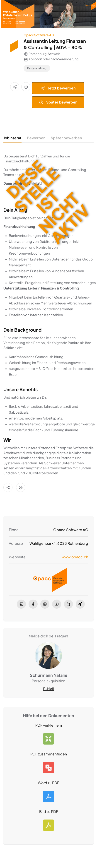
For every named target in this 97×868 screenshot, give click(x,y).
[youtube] (57, 604)
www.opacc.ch (75, 557)
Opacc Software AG (39, 35)
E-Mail (48, 689)
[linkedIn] (21, 604)
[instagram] (45, 604)
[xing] (80, 604)
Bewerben (36, 138)
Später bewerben (58, 102)
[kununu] (68, 604)
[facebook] (33, 604)
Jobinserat (12, 138)
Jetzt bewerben (58, 88)
